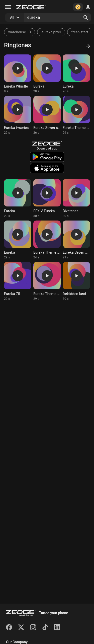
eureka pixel (51, 32)
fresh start (80, 32)
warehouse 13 (20, 32)
